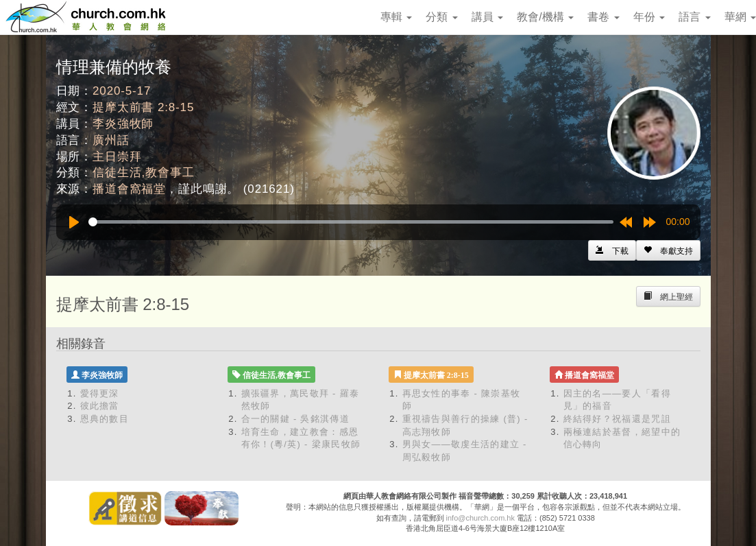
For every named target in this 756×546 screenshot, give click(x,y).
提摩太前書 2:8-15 (143, 107)
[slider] (351, 222)
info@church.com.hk (480, 518)
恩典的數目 (105, 419)
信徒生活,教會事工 (143, 173)
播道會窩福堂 (129, 189)
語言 (694, 17)
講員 (487, 17)
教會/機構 (545, 17)
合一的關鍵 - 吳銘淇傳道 (295, 419)
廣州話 (111, 140)
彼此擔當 (100, 406)
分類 (441, 17)
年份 (649, 17)
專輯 (396, 17)
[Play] (74, 222)
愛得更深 (100, 393)
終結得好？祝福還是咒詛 (617, 419)
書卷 (603, 17)
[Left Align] (668, 250)
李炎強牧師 (123, 124)
